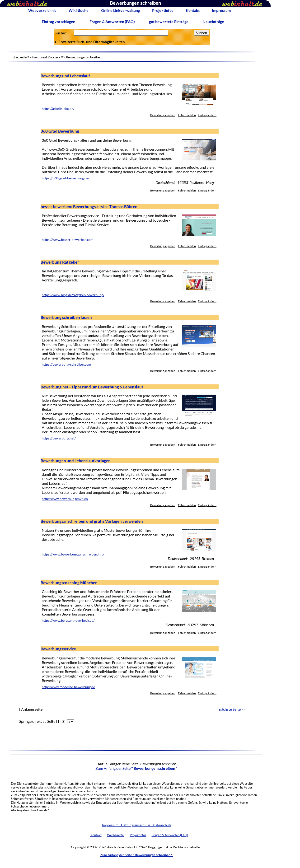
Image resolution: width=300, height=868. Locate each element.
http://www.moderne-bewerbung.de (68, 687)
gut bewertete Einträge (169, 21)
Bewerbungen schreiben (84, 57)
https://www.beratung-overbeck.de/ (68, 621)
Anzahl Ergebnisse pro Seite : (132, 42)
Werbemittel (116, 835)
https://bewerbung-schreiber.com (66, 364)
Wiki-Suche (79, 10)
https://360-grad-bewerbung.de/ (66, 178)
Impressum (221, 10)
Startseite (20, 57)
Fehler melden (187, 115)
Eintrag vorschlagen (59, 21)
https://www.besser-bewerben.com (68, 240)
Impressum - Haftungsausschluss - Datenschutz (137, 825)
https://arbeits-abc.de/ (58, 109)
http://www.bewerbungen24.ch (65, 499)
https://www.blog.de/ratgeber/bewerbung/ (73, 295)
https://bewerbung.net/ (59, 438)
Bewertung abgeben (163, 115)
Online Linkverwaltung (120, 10)
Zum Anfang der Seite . (137, 768)
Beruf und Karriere (46, 57)
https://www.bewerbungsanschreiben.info (73, 554)
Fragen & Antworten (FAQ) (112, 21)
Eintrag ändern (207, 115)
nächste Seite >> (232, 709)
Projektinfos (163, 10)
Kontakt (193, 10)
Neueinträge (213, 21)
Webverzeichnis (42, 10)
